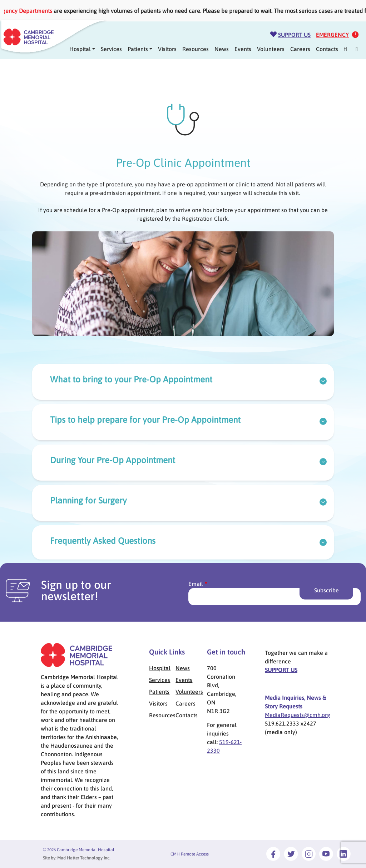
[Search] (345, 49)
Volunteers (271, 49)
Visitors (167, 49)
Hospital (160, 668)
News (222, 49)
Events (243, 49)
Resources (196, 49)
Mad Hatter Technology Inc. (84, 858)
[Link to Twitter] (291, 854)
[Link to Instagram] (309, 854)
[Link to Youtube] (326, 854)
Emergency (332, 35)
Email (196, 584)
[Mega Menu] (357, 49)
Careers (300, 49)
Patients (138, 49)
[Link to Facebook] (273, 854)
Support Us (294, 35)
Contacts (327, 49)
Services (111, 49)
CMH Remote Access (190, 854)
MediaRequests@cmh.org (298, 715)
